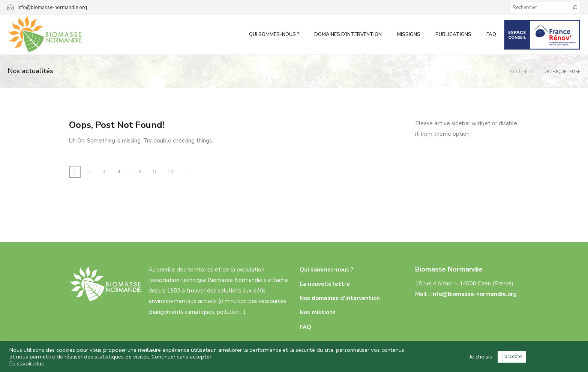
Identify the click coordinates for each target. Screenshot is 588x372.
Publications (453, 34)
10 (170, 172)
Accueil (519, 72)
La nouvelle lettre (325, 284)
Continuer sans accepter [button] (181, 357)
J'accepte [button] (512, 357)
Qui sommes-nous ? (274, 34)
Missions (409, 34)
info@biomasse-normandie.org (474, 294)
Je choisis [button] (481, 357)
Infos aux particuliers (542, 34)
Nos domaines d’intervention (340, 298)
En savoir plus (27, 363)
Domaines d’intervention (348, 34)
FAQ (491, 34)
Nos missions (318, 312)
